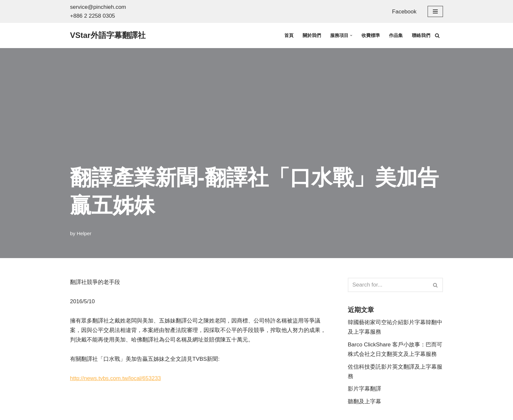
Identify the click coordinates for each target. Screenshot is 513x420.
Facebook (404, 12)
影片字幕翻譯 (364, 389)
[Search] (437, 35)
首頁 (289, 35)
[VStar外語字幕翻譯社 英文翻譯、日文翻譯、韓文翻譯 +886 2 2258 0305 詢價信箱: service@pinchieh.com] (108, 35)
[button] (351, 35)
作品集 (396, 35)
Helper (84, 233)
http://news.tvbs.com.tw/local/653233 (115, 378)
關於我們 (312, 35)
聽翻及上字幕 (364, 402)
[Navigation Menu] (435, 11)
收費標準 (371, 35)
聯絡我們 (421, 35)
